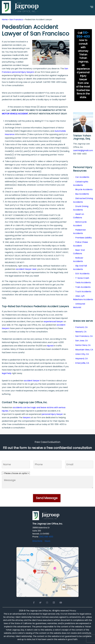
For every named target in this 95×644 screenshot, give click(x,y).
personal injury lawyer (52, 414)
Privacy (73, 611)
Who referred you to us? (14, 470)
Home (5, 20)
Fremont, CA (81, 327)
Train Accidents (83, 287)
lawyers (27, 418)
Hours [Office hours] (47, 541)
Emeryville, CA (82, 363)
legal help (7, 373)
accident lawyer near (26, 269)
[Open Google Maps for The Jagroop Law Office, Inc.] (47, 572)
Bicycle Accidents (84, 189)
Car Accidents (82, 177)
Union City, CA (82, 354)
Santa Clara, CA (83, 345)
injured (50, 346)
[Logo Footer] (46, 516)
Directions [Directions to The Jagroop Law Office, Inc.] (37, 541)
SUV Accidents (82, 274)
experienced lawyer (53, 322)
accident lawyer (32, 381)
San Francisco (16, 20)
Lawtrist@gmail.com (83, 150)
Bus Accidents (82, 194)
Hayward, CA (82, 359)
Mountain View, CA (84, 350)
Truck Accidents (83, 292)
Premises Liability (84, 238)
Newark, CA (81, 332)
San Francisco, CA (84, 336)
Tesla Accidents (83, 282)
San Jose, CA (82, 341)
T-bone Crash (82, 278)
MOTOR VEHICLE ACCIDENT (15, 114)
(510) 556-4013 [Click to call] (46, 537)
